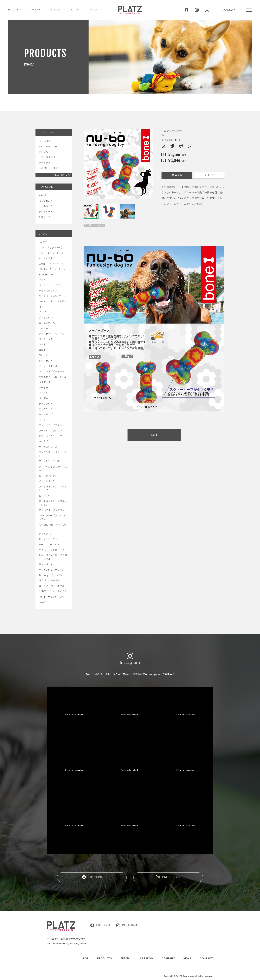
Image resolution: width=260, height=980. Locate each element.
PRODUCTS (15, 10)
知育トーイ (45, 217)
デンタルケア (46, 212)
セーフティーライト (49, 544)
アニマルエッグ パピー (51, 461)
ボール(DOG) (45, 141)
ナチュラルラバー (48, 157)
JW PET (43, 242)
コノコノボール (47, 323)
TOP (86, 958)
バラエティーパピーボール (53, 377)
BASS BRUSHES (47, 274)
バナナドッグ (46, 414)
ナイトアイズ (46, 534)
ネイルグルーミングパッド (53, 510)
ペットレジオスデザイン (52, 570)
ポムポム (43, 398)
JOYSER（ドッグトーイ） (52, 264)
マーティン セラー (48, 258)
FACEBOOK (92, 877)
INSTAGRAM (127, 925)
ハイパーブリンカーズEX (52, 550)
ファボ (42, 344)
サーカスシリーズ (48, 447)
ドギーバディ (46, 564)
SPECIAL (126, 958)
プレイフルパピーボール (52, 371)
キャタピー (45, 441)
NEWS (94, 10)
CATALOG (55, 10)
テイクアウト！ (47, 404)
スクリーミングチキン (50, 425)
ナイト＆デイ (46, 328)
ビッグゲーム (46, 409)
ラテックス (45, 162)
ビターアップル (47, 496)
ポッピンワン (46, 318)
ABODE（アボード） (49, 580)
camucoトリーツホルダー (52, 301)
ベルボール (45, 382)
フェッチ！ (45, 280)
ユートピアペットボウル (52, 586)
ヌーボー (43, 387)
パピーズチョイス (48, 291)
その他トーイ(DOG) (49, 168)
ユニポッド (45, 350)
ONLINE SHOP (168, 877)
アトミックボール (48, 366)
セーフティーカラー (49, 539)
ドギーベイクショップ (50, 436)
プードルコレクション (50, 430)
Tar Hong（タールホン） (52, 575)
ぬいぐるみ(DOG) (48, 146)
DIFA (41, 307)
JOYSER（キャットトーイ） (53, 269)
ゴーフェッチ (46, 339)
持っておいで (46, 201)
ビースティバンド (48, 476)
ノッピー (43, 312)
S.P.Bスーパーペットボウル (53, 591)
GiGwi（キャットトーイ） (52, 253)
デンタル (43, 152)
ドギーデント (46, 361)
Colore (42, 602)
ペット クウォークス (49, 285)
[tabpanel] (118, 164)
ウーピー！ (45, 420)
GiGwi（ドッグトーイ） (51, 247)
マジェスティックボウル (51, 597)
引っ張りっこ (46, 206)
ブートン (43, 393)
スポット (43, 355)
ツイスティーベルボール (51, 334)
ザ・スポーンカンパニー (51, 296)
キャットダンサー (48, 481)
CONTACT (229, 10)
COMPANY (76, 10)
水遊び (42, 195)
